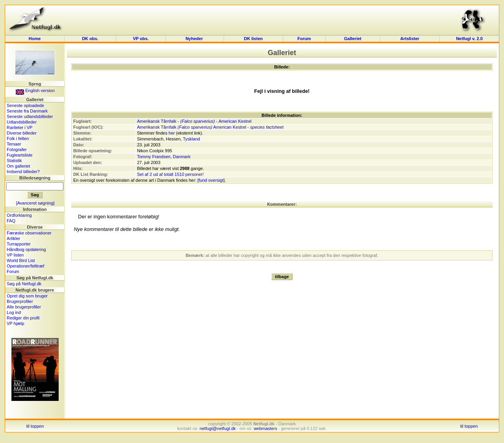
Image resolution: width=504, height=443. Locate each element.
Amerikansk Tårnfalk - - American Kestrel (194, 121)
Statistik (14, 161)
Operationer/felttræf (25, 266)
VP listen (15, 255)
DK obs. (90, 39)
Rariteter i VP (19, 127)
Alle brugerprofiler (24, 307)
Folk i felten (18, 138)
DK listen (254, 39)
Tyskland (192, 139)
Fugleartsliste (19, 155)
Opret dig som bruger (27, 296)
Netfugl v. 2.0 (469, 39)
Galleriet (353, 39)
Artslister (410, 39)
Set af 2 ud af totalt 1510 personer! (170, 174)
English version (35, 90)
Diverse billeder (22, 133)
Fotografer (17, 150)
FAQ (11, 221)
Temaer (14, 144)
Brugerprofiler (20, 301)
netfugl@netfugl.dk (218, 428)
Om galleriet (18, 166)
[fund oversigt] (211, 180)
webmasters (265, 428)
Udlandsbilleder (22, 122)
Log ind (14, 312)
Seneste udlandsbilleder (30, 116)
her (172, 133)
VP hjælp (15, 323)
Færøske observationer (29, 233)
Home (35, 39)
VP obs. (141, 39)
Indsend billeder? (23, 172)
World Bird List (21, 260)
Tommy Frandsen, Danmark (164, 157)
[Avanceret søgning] (35, 203)
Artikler (13, 238)
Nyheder (195, 39)
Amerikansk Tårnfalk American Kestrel (192, 127)
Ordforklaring (19, 215)
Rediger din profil (23, 318)
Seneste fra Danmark (27, 111)
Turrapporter (19, 244)
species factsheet (267, 127)
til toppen (35, 426)
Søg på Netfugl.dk (24, 284)
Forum (304, 39)
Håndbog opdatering (26, 249)
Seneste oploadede (25, 105)
